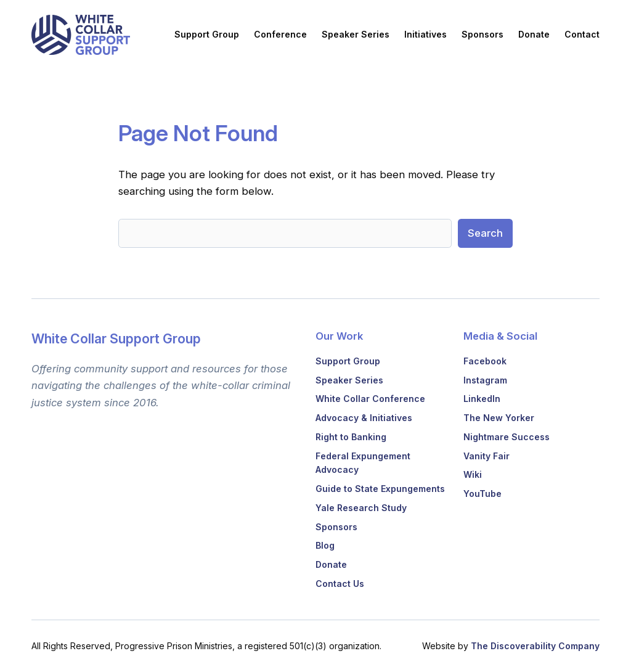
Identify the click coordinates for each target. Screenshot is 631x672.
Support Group (348, 361)
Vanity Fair (486, 456)
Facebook (485, 361)
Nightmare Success (507, 437)
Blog (325, 545)
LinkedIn (482, 399)
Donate (331, 564)
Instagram (485, 380)
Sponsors (336, 527)
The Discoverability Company (535, 646)
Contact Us (340, 584)
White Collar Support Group (116, 338)
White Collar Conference (370, 399)
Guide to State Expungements (380, 489)
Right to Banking (351, 437)
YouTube (482, 494)
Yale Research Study (361, 508)
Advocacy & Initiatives (364, 418)
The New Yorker (499, 418)
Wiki (473, 474)
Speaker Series (349, 380)
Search (485, 233)
